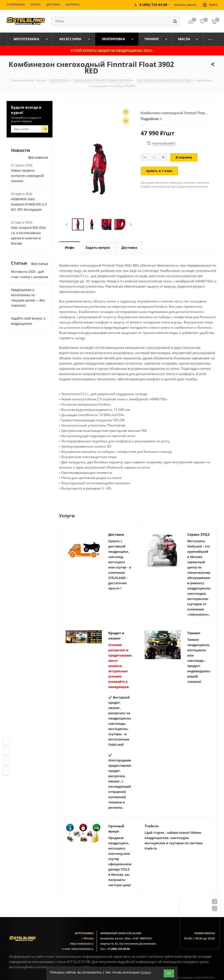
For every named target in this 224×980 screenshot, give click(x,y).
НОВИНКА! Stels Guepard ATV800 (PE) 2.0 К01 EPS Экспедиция (29, 204)
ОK (169, 973)
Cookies (146, 972)
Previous (67, 225)
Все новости (38, 157)
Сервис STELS (198, 534)
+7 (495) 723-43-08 (118, 949)
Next (131, 225)
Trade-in (152, 826)
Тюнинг (194, 633)
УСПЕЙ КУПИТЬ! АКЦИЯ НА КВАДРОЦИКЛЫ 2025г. (112, 50)
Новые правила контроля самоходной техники (27, 176)
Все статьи (40, 264)
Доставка (116, 534)
